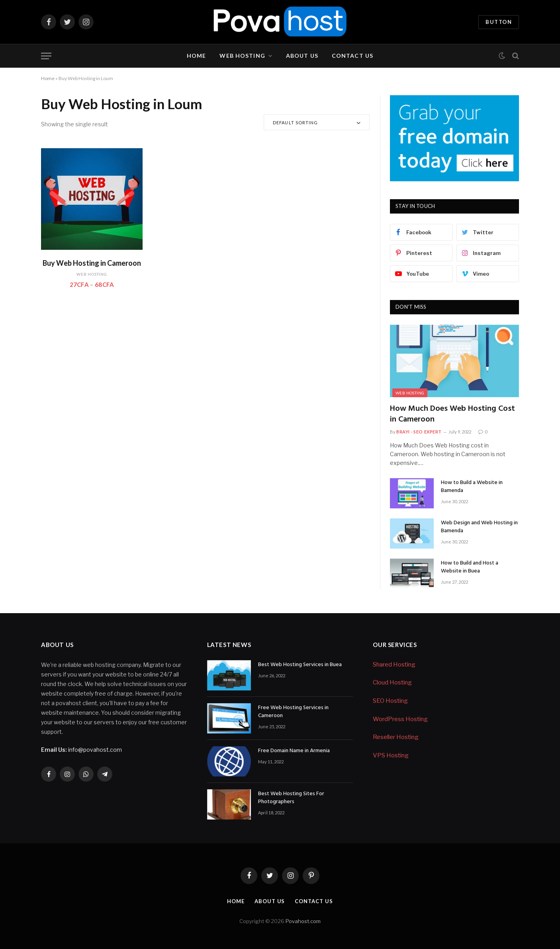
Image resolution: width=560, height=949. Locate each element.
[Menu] (46, 56)
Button (499, 22)
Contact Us (352, 56)
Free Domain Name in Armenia (294, 751)
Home (196, 56)
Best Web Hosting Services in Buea (300, 665)
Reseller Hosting (396, 737)
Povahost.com (303, 921)
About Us (302, 56)
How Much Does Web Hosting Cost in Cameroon (452, 414)
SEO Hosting (390, 701)
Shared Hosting (394, 665)
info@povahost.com (81, 750)
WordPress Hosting (400, 719)
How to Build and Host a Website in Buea (470, 567)
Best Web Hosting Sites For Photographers (291, 798)
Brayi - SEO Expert (419, 432)
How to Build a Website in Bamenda (472, 487)
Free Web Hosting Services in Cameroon (293, 712)
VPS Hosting (391, 755)
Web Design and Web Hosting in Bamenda (479, 527)
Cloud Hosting (392, 682)
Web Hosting (242, 56)
